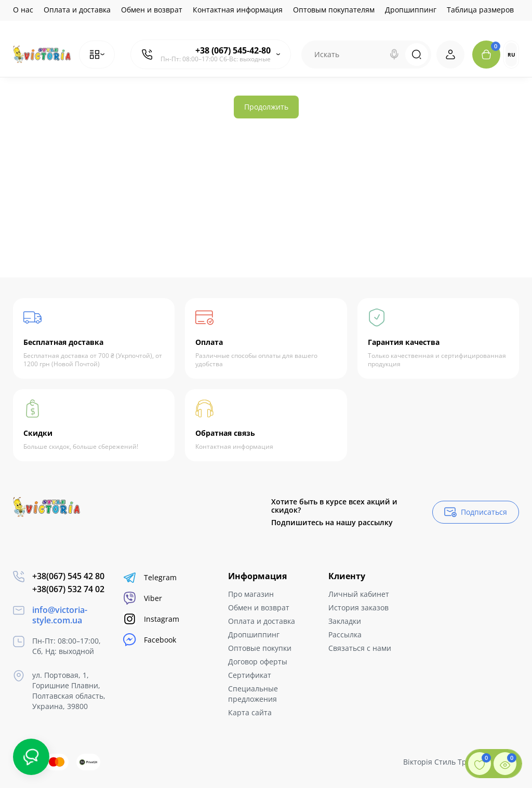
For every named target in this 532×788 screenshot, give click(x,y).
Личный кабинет (359, 594)
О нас (23, 10)
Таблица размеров (480, 10)
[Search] (394, 55)
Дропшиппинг (411, 10)
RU (511, 55)
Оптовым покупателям (334, 10)
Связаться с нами (360, 648)
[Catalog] (97, 55)
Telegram (150, 577)
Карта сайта (250, 712)
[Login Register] (450, 55)
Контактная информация (238, 10)
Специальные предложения (253, 694)
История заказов (358, 607)
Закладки (345, 621)
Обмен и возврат (152, 10)
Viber (143, 598)
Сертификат (250, 675)
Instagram (151, 619)
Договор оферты (258, 662)
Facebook (150, 640)
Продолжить (266, 107)
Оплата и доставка (77, 10)
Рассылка (345, 635)
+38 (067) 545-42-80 (233, 50)
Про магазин (251, 594)
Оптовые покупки (260, 648)
